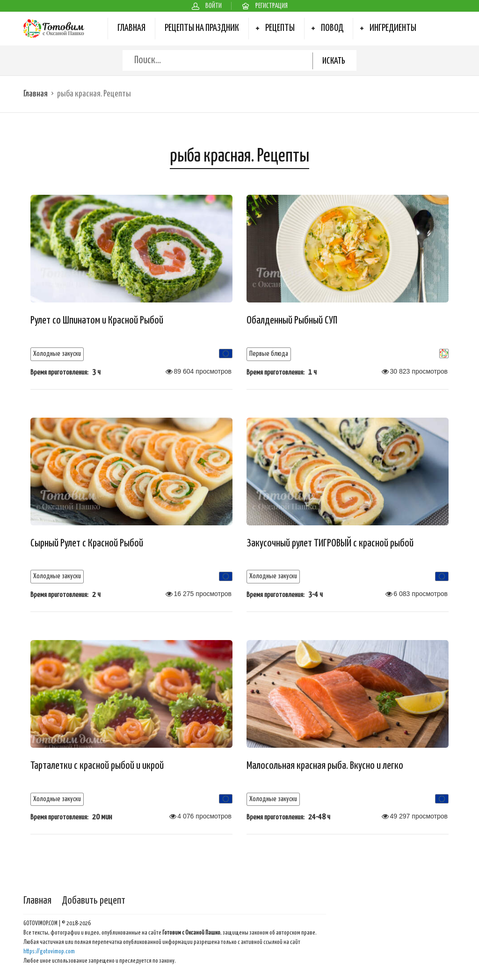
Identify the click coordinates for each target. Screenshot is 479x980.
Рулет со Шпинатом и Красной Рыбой (97, 321)
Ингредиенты (393, 28)
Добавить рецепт (94, 901)
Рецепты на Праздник (202, 28)
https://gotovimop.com (49, 952)
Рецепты (280, 28)
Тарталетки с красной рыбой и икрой (97, 766)
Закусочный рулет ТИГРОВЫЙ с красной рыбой (330, 543)
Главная (131, 28)
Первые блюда (269, 354)
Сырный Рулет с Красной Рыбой (87, 543)
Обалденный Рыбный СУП (292, 321)
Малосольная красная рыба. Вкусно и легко (325, 766)
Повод (332, 28)
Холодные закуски (57, 354)
